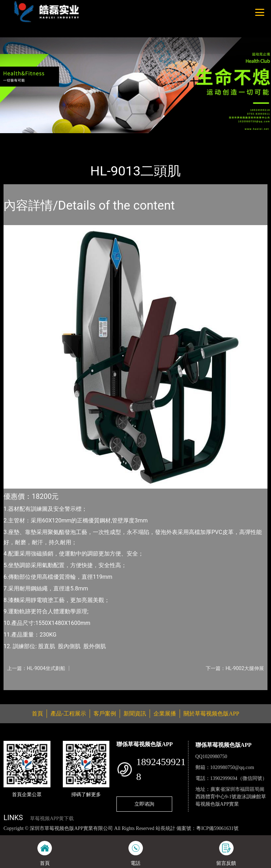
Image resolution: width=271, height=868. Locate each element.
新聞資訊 (135, 714)
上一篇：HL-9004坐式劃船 (36, 668)
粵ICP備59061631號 (217, 828)
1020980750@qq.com (232, 767)
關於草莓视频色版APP (211, 714)
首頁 (16, 138)
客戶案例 (105, 714)
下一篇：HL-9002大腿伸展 (235, 668)
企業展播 (165, 714)
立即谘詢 (144, 804)
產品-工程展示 (46, 138)
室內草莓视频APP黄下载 (99, 138)
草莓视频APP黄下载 (52, 819)
